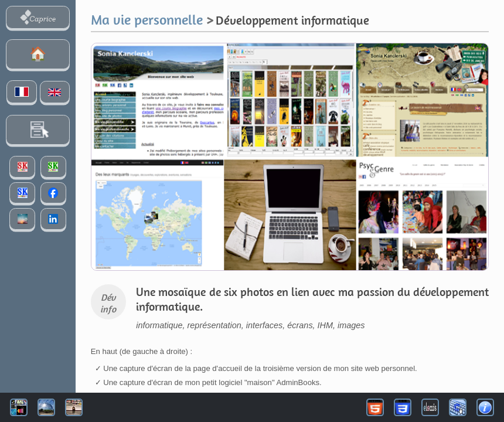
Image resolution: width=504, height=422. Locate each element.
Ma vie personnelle (147, 19)
